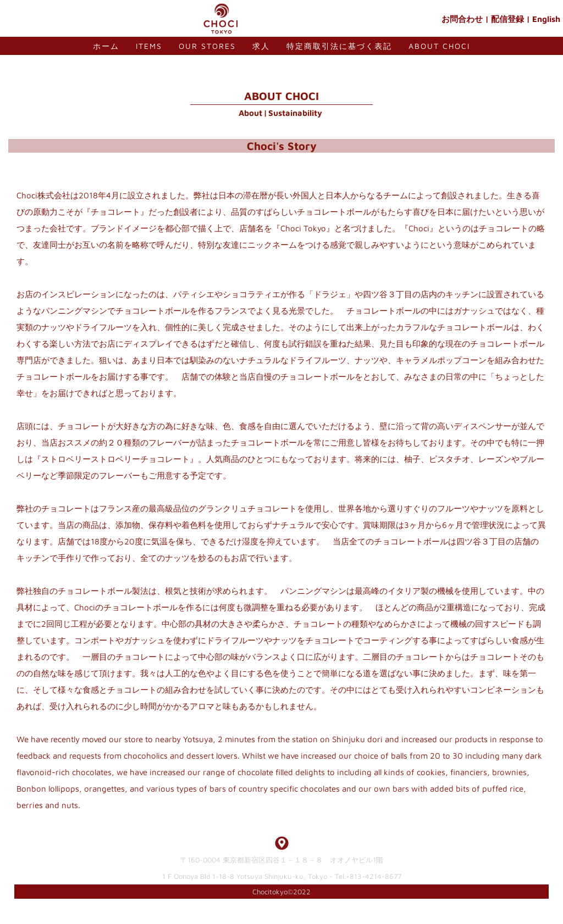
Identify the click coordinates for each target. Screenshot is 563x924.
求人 (261, 46)
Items (149, 46)
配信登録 (507, 19)
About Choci (439, 46)
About (250, 113)
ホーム (106, 46)
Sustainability (295, 113)
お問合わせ (462, 19)
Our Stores (207, 46)
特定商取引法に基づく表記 (339, 46)
